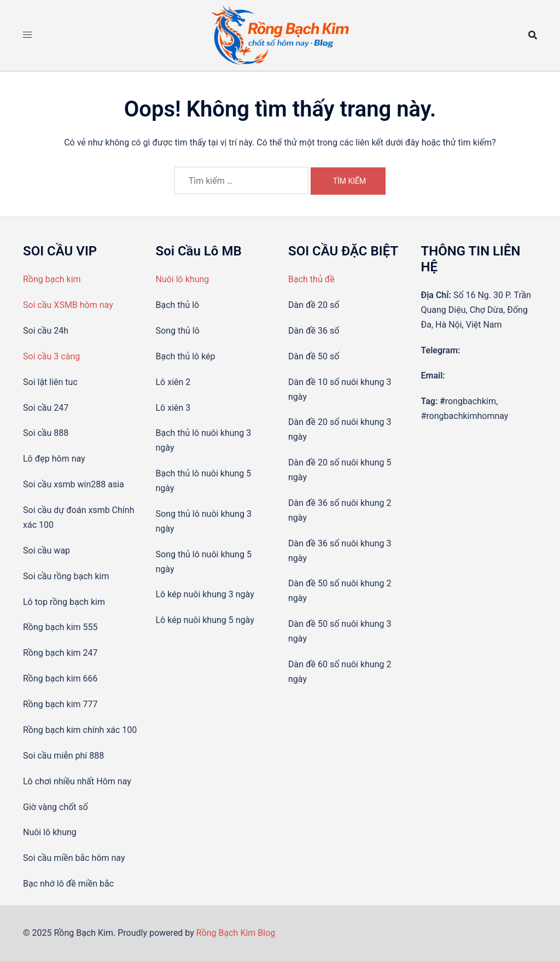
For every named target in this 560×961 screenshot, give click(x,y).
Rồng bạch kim (52, 279)
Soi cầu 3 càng (51, 356)
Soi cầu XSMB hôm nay (68, 305)
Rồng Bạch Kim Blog (236, 933)
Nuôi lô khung (183, 279)
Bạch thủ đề (311, 279)
